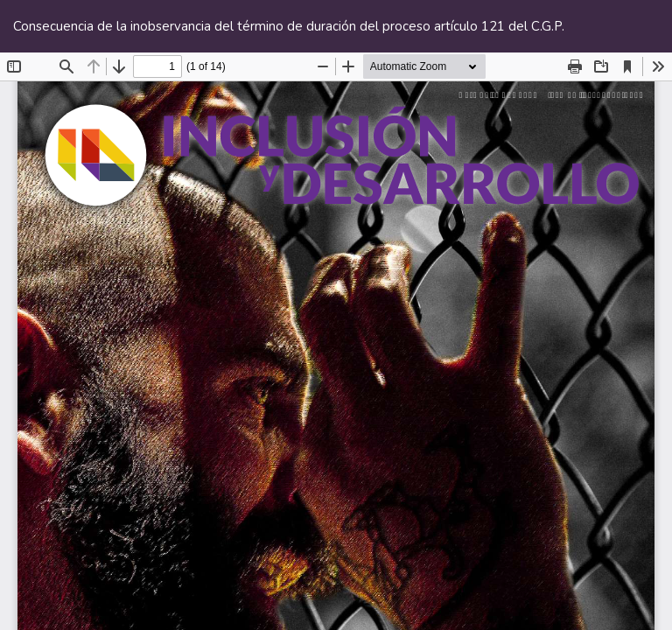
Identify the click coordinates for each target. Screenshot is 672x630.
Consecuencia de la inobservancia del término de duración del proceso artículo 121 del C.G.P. (289, 26)
